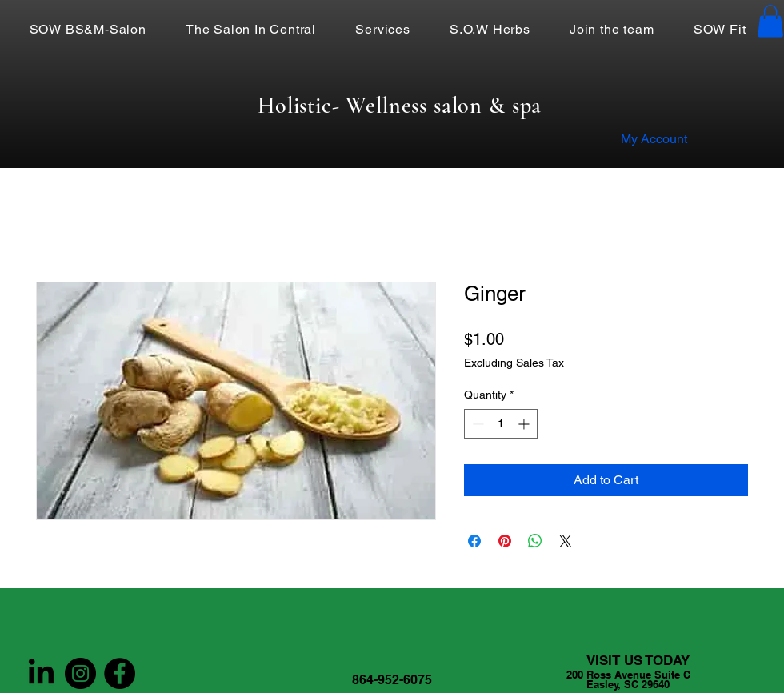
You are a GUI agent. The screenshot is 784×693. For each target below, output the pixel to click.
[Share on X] (566, 541)
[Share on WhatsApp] (535, 541)
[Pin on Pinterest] (505, 541)
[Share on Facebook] (474, 541)
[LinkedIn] (41, 673)
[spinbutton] (501, 424)
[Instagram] (80, 673)
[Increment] (525, 424)
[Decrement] (476, 424)
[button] (770, 21)
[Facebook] (120, 673)
